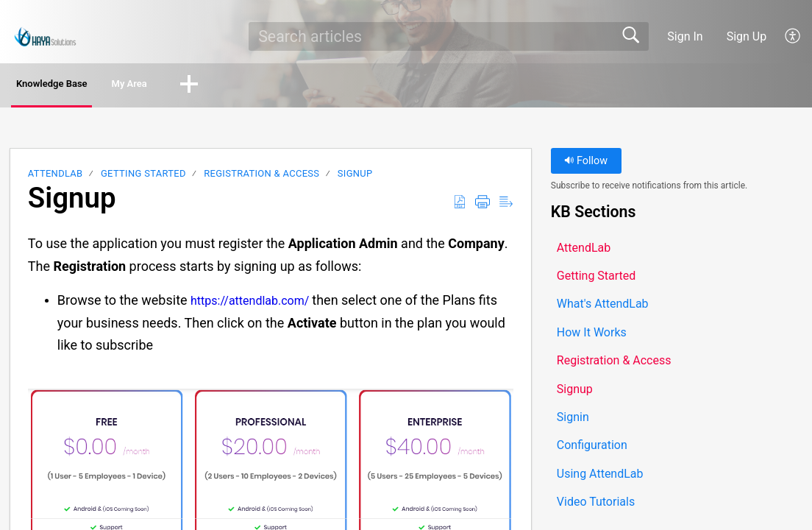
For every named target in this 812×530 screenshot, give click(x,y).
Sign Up (747, 36)
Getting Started (143, 177)
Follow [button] (586, 165)
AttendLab (56, 177)
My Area (196, 86)
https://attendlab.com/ (250, 304)
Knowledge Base (79, 86)
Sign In (685, 36)
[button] (793, 36)
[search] (448, 36)
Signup (355, 177)
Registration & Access (261, 177)
